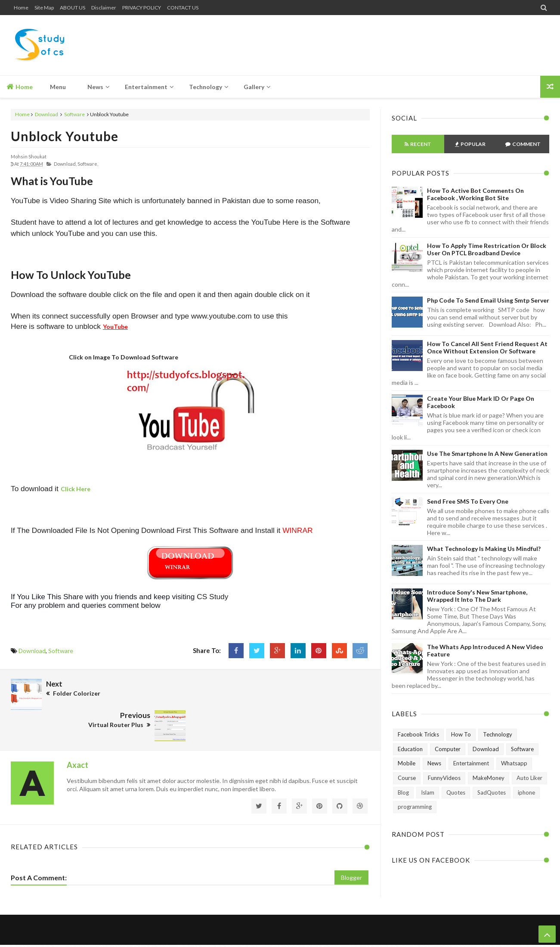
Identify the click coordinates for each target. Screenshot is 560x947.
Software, (88, 164)
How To (461, 734)
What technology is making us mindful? (484, 549)
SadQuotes (492, 792)
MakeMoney (489, 778)
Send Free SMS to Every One (468, 501)
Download (46, 114)
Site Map (44, 8)
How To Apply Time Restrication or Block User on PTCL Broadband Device (487, 249)
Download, (65, 164)
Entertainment (471, 763)
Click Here (76, 489)
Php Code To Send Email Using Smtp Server (488, 300)
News (434, 763)
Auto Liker (529, 778)
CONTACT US (183, 8)
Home (21, 8)
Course (407, 778)
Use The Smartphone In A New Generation (487, 453)
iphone (526, 792)
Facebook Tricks (418, 734)
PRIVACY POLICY (142, 8)
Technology (498, 734)
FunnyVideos (444, 778)
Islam (428, 792)
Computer (448, 749)
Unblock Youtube (65, 136)
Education (410, 749)
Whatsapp (514, 763)
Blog (403, 792)
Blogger (351, 846)
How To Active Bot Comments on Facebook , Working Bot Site (475, 194)
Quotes (456, 792)
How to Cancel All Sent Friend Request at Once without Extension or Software (487, 347)
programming (415, 807)
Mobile (407, 763)
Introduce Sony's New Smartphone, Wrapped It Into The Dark (477, 596)
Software (74, 114)
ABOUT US (73, 8)
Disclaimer (104, 8)
